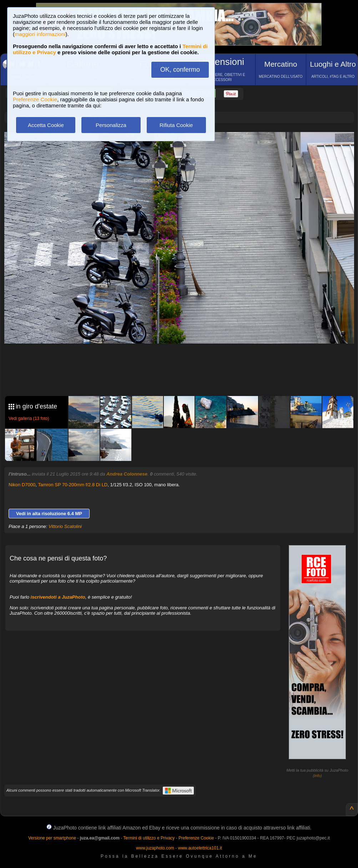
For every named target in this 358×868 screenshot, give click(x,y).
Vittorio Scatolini (65, 526)
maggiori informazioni (40, 34)
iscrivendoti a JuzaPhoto (58, 597)
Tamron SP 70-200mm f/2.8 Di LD (73, 485)
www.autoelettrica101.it (200, 848)
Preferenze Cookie (35, 99)
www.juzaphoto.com (155, 848)
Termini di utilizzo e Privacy (149, 838)
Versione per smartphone (52, 838)
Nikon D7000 (22, 485)
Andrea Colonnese (127, 474)
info (317, 776)
